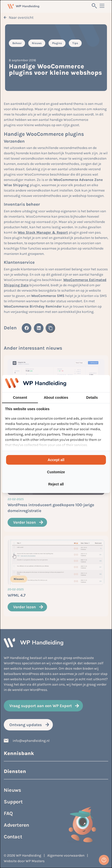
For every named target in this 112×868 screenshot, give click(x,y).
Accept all (56, 460)
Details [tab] (92, 398)
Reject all (56, 484)
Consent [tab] (20, 398)
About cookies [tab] (56, 398)
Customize (56, 472)
